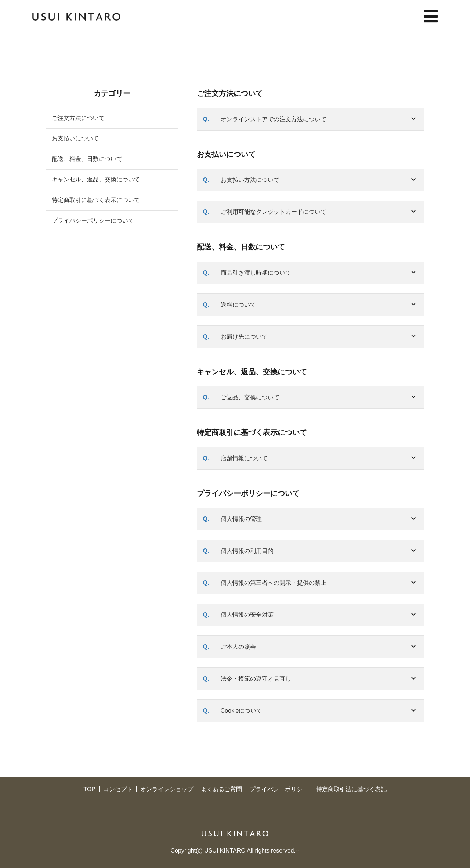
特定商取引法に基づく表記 (351, 789)
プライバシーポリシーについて (93, 221)
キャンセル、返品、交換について (96, 179)
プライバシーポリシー (279, 789)
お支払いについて (75, 138)
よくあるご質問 (221, 789)
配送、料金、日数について (87, 159)
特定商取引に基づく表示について (96, 200)
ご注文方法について (78, 118)
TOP (89, 789)
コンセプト (118, 789)
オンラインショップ (167, 789)
